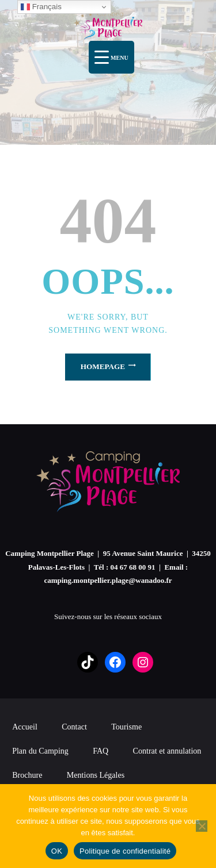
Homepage (103, 366)
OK (57, 851)
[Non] (202, 826)
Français (41, 7)
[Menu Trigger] (111, 57)
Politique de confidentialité (125, 851)
